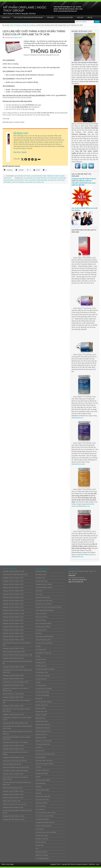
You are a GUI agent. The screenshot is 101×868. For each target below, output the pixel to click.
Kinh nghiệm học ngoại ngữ (43, 653)
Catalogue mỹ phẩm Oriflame (44, 584)
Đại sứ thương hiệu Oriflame (43, 623)
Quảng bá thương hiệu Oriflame (44, 764)
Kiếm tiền (38, 646)
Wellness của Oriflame (42, 855)
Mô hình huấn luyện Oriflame (44, 702)
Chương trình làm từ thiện (43, 597)
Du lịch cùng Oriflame (42, 617)
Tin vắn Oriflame (40, 809)
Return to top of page (8, 864)
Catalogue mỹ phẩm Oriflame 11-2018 (13, 648)
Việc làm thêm (39, 845)
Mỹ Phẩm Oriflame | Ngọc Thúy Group (25, 9)
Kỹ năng (38, 656)
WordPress (92, 864)
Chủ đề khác (39, 591)
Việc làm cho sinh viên (42, 839)
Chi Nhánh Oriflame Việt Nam (44, 588)
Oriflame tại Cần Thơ (41, 734)
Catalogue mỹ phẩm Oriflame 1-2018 (13, 706)
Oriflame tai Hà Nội (41, 738)
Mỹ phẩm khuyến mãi (42, 705)
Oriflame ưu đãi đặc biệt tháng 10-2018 (14, 652)
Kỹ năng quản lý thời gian (43, 676)
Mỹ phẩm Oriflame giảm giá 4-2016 (13, 788)
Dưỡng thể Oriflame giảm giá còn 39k (13, 658)
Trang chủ (6, 18)
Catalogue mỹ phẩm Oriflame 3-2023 (13, 588)
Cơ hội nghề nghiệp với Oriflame (45, 610)
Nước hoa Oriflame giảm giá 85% (12, 764)
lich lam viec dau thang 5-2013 (34, 182)
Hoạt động (38, 633)
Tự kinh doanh (40, 829)
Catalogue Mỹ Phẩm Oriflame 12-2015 (13, 816)
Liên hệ (90, 18)
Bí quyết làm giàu (40, 578)
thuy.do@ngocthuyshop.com (76, 578)
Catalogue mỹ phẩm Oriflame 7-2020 (13, 594)
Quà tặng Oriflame (41, 757)
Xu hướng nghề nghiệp (42, 858)
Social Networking (41, 783)
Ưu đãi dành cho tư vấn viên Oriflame (46, 832)
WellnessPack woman (78, 464)
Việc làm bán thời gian (42, 836)
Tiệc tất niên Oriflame (41, 803)
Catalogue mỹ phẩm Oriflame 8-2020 (13, 591)
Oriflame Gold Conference (43, 728)
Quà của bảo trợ (40, 751)
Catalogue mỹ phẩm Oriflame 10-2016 (13, 758)
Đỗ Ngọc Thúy (17, 38)
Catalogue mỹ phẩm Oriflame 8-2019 (13, 620)
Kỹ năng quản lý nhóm (42, 672)
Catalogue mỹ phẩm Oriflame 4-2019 (13, 633)
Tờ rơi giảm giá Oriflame (42, 819)
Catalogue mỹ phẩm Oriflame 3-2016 (13, 794)
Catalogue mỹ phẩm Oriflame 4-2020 (13, 604)
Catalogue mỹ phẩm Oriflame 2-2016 (13, 798)
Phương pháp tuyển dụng (43, 744)
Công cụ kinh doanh (41, 614)
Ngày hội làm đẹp (40, 718)
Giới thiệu (50, 18)
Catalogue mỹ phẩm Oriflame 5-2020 (13, 601)
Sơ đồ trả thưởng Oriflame (43, 780)
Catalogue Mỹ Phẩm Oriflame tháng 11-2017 (15, 723)
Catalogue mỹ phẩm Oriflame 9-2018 (13, 675)
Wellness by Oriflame (41, 852)
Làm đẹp (38, 682)
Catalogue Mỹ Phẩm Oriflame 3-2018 (13, 685)
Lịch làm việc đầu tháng (39, 176)
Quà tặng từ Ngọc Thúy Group (44, 761)
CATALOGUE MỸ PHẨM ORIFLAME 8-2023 (15, 575)
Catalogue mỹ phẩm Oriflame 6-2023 (13, 581)
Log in (98, 864)
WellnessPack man (77, 418)
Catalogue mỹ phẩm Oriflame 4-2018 (13, 679)
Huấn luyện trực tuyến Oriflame (44, 637)
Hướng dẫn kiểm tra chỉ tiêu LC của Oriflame (15, 742)
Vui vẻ (37, 849)
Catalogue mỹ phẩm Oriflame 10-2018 (13, 667)
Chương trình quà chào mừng (44, 601)
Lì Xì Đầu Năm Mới (41, 685)
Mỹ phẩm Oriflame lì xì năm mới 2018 (13, 694)
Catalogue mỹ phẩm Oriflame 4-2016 (13, 791)
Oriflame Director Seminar (43, 725)
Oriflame (74, 504)
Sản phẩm (38, 767)
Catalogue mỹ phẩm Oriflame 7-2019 (13, 623)
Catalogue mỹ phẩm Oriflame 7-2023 (13, 578)
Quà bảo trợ (39, 747)
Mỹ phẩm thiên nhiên (41, 712)
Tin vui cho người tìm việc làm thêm (45, 813)
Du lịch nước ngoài (41, 620)
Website (24, 152)
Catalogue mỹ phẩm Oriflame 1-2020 (13, 607)
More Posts (17, 152)
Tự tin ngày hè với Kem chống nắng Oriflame (15, 771)
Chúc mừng (39, 594)
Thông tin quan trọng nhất (43, 796)
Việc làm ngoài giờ (41, 842)
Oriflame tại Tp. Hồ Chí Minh (43, 741)
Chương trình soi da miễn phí (44, 604)
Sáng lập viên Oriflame (42, 774)
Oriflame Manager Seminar (43, 731)
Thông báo (50, 176)
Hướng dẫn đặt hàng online (43, 640)
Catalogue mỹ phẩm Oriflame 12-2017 (13, 714)
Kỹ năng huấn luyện (41, 666)
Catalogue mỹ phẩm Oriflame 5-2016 (13, 774)
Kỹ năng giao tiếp (40, 663)
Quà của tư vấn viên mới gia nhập (45, 754)
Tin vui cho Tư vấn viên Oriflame (45, 816)
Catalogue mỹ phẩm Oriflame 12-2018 (13, 640)
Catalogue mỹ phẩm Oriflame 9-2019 (13, 617)
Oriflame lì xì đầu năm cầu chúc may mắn (14, 804)
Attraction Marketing (41, 571)
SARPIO (38, 777)
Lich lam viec (52, 180)
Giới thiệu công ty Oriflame (43, 627)
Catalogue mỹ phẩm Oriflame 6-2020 (13, 597)
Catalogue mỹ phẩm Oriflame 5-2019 (13, 630)
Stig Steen (38, 787)
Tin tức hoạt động (40, 806)
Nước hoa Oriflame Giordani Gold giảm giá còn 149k (17, 655)
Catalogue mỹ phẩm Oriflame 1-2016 (13, 807)
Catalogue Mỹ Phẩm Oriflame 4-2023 (13, 584)
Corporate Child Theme (68, 864)
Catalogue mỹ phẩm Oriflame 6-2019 (13, 627)
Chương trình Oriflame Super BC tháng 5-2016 (16, 767)
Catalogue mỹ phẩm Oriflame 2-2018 (13, 697)
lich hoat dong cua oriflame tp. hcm (16, 180)
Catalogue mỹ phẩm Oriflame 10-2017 (13, 746)
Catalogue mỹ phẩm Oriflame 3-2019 (13, 637)
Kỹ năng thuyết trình (41, 679)
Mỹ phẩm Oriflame (41, 708)
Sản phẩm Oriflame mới (42, 770)
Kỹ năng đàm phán (41, 659)
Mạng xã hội (39, 699)
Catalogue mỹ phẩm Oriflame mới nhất (13, 571)
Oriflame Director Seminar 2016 (12, 801)
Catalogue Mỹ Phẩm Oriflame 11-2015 (13, 819)
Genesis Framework (82, 864)
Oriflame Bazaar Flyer (42, 721)
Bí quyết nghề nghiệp (41, 581)
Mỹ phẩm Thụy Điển (41, 715)
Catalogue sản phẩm (65, 18)
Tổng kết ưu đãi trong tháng (43, 826)
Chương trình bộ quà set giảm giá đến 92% (15, 761)
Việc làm (80, 18)
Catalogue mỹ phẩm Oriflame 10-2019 (13, 614)
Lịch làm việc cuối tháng (22, 176)
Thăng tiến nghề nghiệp (42, 790)
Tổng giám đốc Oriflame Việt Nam (45, 823)
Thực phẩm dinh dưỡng (42, 800)
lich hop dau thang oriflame (37, 180)
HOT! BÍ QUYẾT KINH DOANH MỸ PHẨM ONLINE (28, 18)
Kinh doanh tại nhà (41, 650)
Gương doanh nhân (41, 630)
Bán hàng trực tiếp (41, 575)
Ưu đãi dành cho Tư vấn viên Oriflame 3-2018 (15, 682)
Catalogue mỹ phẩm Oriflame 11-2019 (13, 610)
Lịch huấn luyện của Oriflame (44, 689)
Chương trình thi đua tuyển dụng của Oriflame (48, 607)
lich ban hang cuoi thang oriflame (35, 178)
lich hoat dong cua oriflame (56, 178)
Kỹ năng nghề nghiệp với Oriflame (45, 669)
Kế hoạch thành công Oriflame (44, 643)
